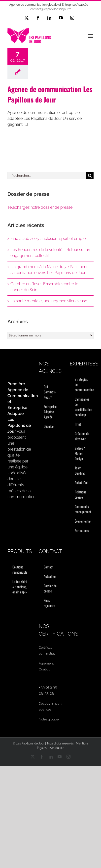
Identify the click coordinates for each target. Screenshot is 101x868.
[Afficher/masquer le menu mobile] (91, 36)
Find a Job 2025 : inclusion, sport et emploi (48, 239)
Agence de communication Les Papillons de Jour (50, 94)
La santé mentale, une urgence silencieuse (49, 301)
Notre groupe (49, 719)
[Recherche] (90, 176)
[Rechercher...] (47, 176)
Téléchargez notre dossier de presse (40, 207)
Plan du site (57, 748)
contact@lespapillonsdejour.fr (50, 9)
